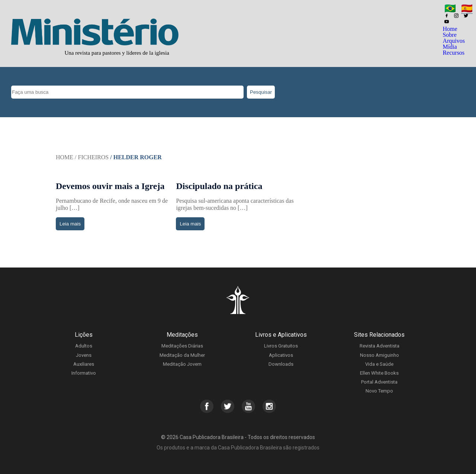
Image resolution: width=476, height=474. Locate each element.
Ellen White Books (379, 373)
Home (450, 29)
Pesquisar (261, 92)
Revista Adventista (379, 346)
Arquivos (454, 41)
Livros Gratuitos (281, 346)
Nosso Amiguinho (379, 355)
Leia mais (70, 224)
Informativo (84, 373)
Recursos (454, 53)
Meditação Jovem (182, 364)
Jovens (84, 355)
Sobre (449, 35)
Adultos (84, 346)
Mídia (450, 47)
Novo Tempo (379, 391)
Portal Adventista (379, 382)
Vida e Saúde (379, 364)
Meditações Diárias (182, 346)
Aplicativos (281, 355)
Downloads (281, 364)
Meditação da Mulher (182, 355)
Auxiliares (84, 364)
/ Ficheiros (92, 157)
